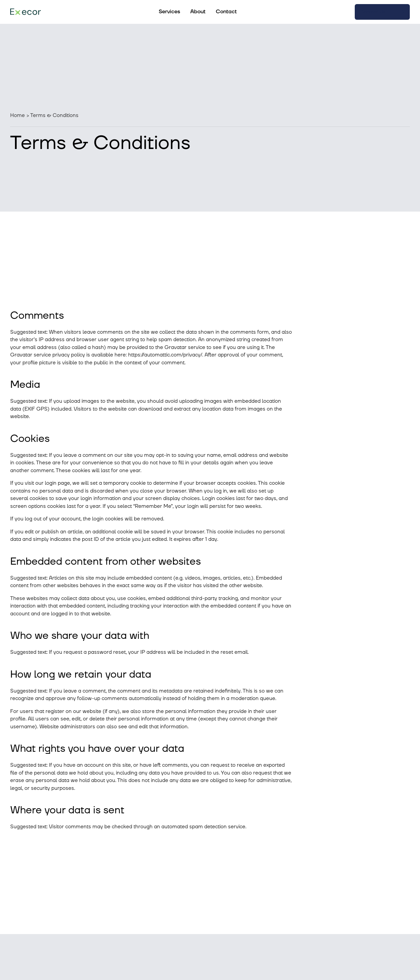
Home (17, 115)
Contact (226, 12)
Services (169, 12)
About (198, 12)
